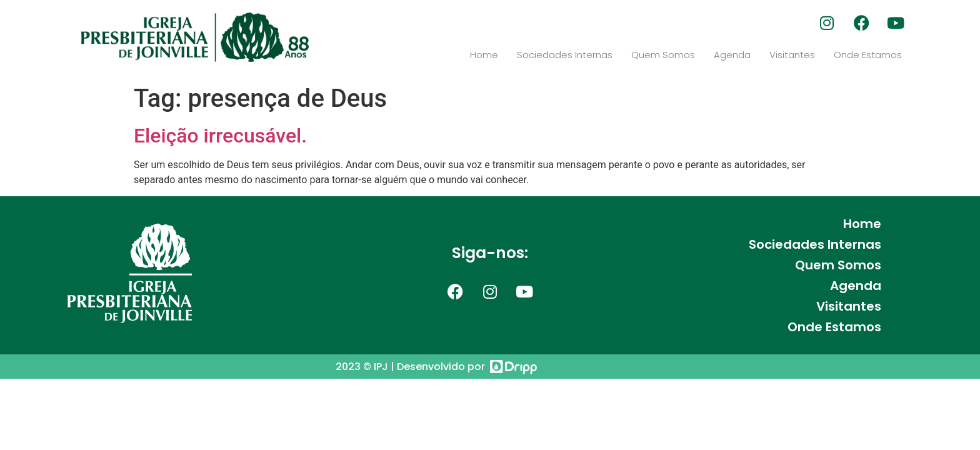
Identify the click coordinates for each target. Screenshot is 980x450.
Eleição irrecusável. (220, 136)
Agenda (732, 55)
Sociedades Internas (565, 55)
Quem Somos (663, 55)
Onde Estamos (868, 55)
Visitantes (792, 55)
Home (484, 55)
